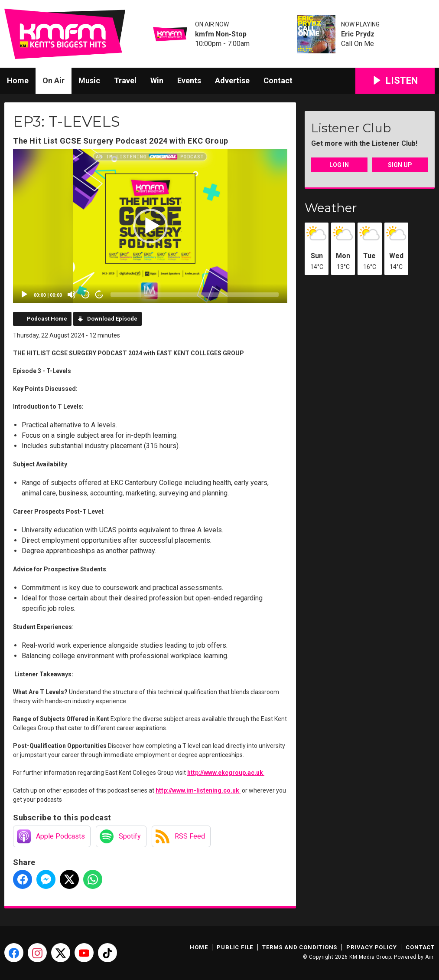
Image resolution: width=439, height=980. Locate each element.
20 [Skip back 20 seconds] (86, 295)
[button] (150, 226)
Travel (125, 80)
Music (89, 80)
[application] (150, 226)
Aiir (429, 957)
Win (157, 80)
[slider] (195, 295)
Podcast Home (47, 319)
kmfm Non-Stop (221, 34)
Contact (278, 80)
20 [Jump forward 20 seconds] (99, 295)
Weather (331, 208)
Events (189, 80)
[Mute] (72, 295)
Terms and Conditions (300, 947)
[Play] (24, 295)
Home (18, 80)
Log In (339, 165)
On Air (54, 80)
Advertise (232, 80)
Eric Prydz (358, 34)
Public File (235, 947)
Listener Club (351, 128)
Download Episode (112, 319)
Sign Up (400, 165)
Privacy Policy (371, 947)
